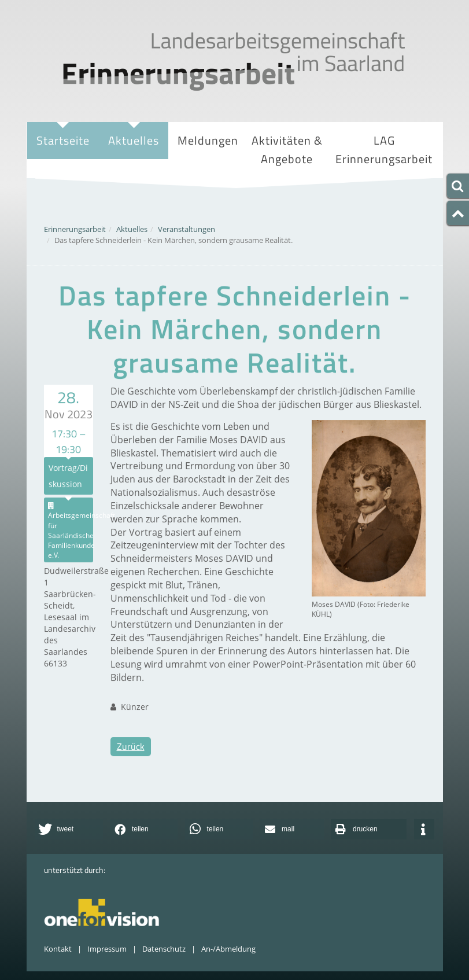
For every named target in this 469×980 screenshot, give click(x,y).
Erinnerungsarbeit (75, 229)
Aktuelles (134, 142)
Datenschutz (164, 949)
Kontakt (58, 949)
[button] (69, 829)
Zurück (131, 760)
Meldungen (208, 140)
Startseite (63, 140)
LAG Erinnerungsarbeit (384, 151)
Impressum (107, 949)
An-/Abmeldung (228, 949)
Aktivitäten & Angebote (287, 151)
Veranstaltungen (187, 229)
